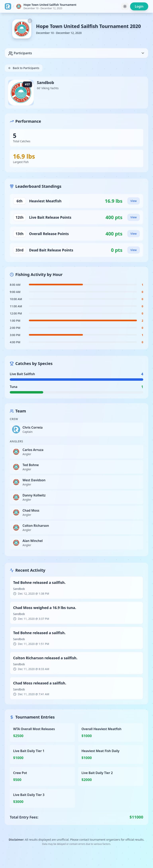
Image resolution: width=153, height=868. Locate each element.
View (134, 201)
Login (139, 6)
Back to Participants (24, 68)
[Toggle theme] (125, 6)
